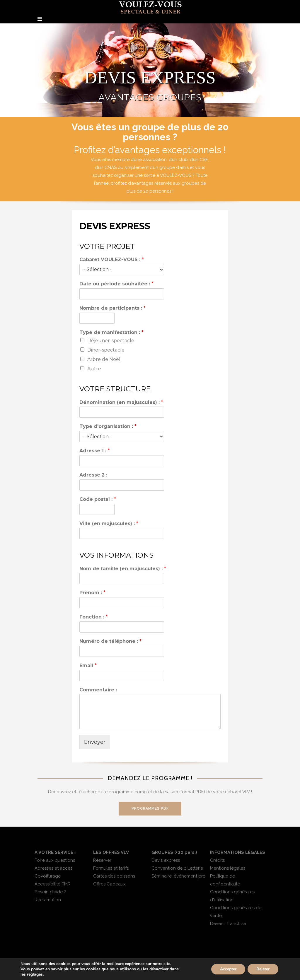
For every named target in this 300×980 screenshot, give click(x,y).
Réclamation (48, 900)
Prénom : (92, 593)
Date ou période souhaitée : (116, 284)
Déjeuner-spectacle (111, 341)
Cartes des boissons (114, 876)
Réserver (102, 860)
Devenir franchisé (228, 924)
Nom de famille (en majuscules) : (123, 569)
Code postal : (98, 499)
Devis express (166, 860)
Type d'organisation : (108, 426)
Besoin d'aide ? (50, 892)
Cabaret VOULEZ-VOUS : (112, 259)
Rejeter (263, 969)
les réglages (32, 974)
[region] (150, 70)
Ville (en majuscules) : (109, 524)
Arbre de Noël (104, 359)
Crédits (217, 860)
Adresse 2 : (93, 475)
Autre (94, 369)
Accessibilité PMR (53, 884)
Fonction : (94, 617)
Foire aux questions (55, 860)
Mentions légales (228, 868)
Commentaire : (98, 690)
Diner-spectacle (106, 350)
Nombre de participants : (112, 308)
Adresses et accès (53, 868)
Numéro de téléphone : (110, 641)
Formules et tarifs (111, 868)
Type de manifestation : (111, 332)
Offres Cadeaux (109, 884)
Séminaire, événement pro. (179, 876)
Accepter (228, 969)
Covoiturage (48, 876)
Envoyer (95, 742)
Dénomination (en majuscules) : (121, 402)
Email (88, 665)
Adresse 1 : (95, 451)
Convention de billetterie (177, 868)
